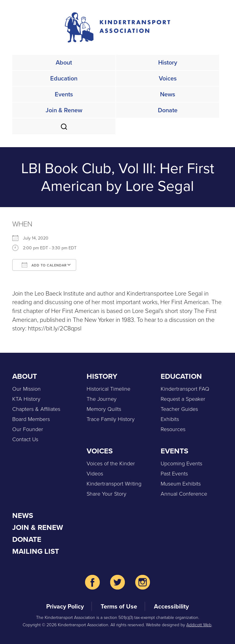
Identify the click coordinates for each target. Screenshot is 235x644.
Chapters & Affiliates (36, 409)
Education (64, 78)
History (168, 62)
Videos (95, 474)
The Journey (102, 399)
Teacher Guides (179, 409)
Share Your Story (106, 494)
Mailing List (36, 551)
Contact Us (25, 439)
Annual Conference (184, 494)
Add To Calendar (44, 265)
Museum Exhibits (181, 484)
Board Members (31, 419)
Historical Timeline (108, 389)
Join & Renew (64, 110)
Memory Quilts (104, 409)
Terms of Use (119, 606)
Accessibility (171, 606)
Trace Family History (111, 419)
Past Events (174, 474)
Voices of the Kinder (111, 463)
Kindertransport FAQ (185, 389)
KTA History (26, 399)
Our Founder (28, 429)
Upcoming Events (181, 463)
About (64, 62)
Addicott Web (199, 625)
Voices (168, 78)
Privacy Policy (65, 606)
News (168, 94)
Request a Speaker (183, 399)
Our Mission (26, 389)
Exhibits (170, 419)
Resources (173, 429)
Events (64, 94)
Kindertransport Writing (114, 484)
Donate (168, 110)
